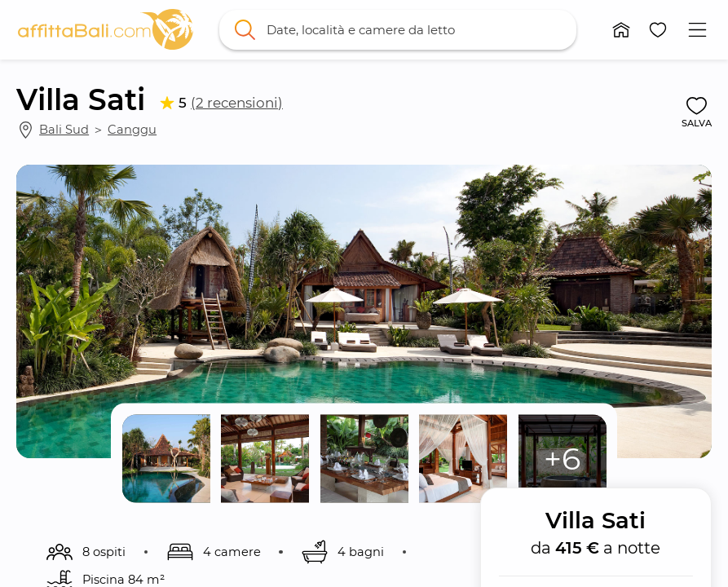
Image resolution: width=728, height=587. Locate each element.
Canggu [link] (132, 130)
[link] (106, 29)
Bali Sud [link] (64, 130)
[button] (621, 30)
